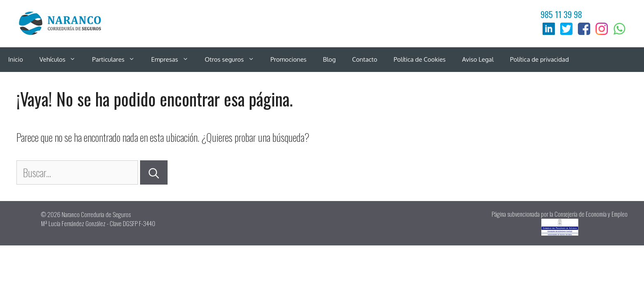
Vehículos (62, 60)
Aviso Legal (478, 59)
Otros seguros (234, 60)
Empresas (174, 60)
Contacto (365, 59)
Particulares (117, 60)
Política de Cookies (420, 59)
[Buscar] (154, 173)
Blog (329, 59)
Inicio (16, 59)
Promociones (289, 59)
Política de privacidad (539, 59)
